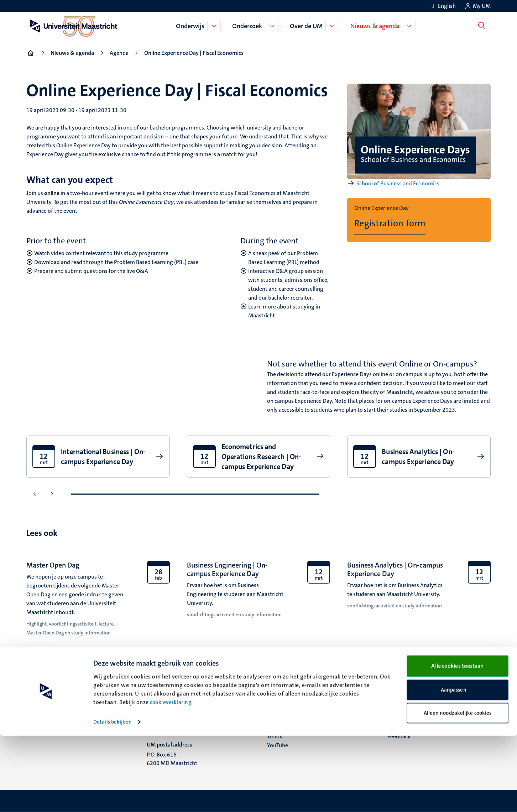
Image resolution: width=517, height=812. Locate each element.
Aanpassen (458, 766)
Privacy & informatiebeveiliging (426, 719)
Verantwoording (408, 710)
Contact (397, 701)
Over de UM (308, 26)
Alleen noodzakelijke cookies (458, 789)
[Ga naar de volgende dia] (51, 494)
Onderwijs (192, 26)
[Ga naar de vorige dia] (35, 494)
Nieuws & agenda (377, 26)
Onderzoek (249, 26)
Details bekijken (113, 798)
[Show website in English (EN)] (443, 6)
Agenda (119, 53)
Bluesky (276, 701)
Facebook (279, 710)
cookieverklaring (171, 779)
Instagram (280, 719)
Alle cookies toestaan (457, 742)
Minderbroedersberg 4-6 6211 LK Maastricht (177, 715)
